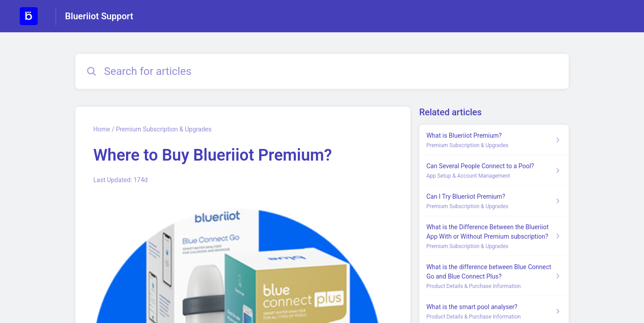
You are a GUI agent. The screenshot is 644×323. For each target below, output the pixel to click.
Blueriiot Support (99, 16)
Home (102, 129)
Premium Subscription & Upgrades (163, 129)
